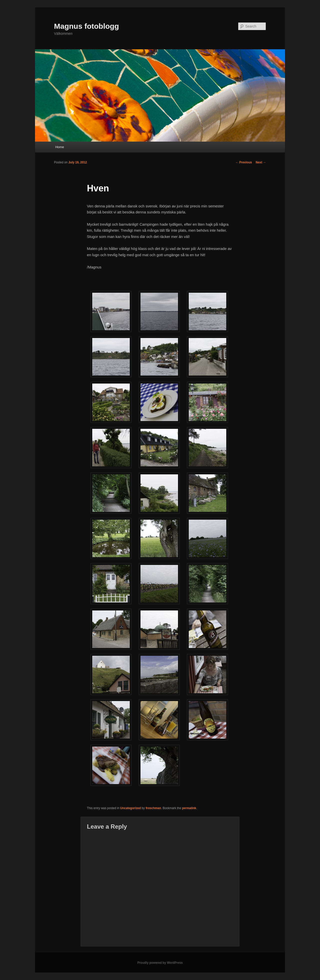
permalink (189, 808)
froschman (153, 808)
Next (261, 162)
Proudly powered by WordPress (160, 963)
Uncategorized (131, 808)
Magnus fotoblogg (86, 26)
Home (60, 147)
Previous (244, 162)
